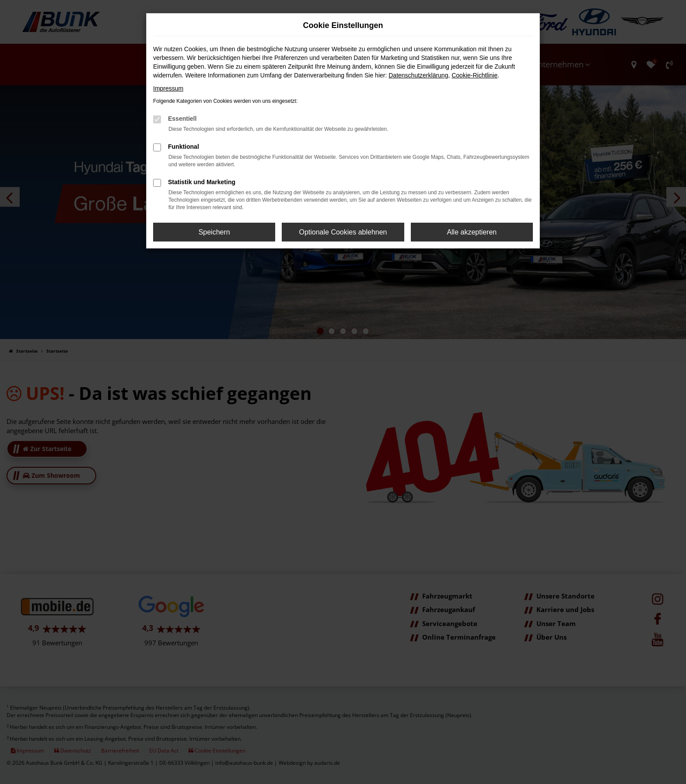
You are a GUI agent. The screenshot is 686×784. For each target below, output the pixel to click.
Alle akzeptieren (472, 232)
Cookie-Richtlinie (474, 75)
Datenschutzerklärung (418, 75)
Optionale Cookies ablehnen (343, 232)
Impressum (168, 88)
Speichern (214, 232)
